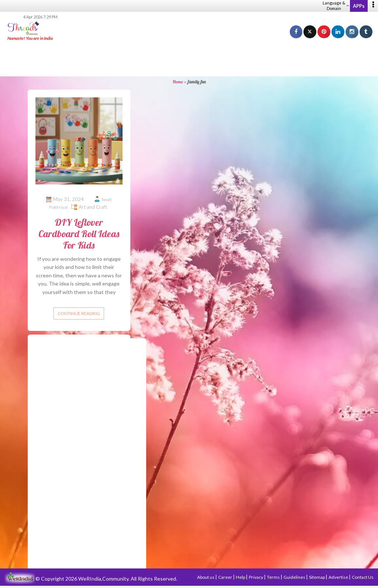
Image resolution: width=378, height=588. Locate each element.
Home (178, 82)
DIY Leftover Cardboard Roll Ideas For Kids (79, 234)
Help (241, 577)
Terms (274, 577)
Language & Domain (336, 6)
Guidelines (295, 577)
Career (226, 577)
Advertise (339, 577)
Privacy (256, 577)
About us (206, 577)
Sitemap (317, 577)
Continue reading (79, 313)
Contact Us (363, 577)
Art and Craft (93, 207)
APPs (359, 6)
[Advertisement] (189, 59)
